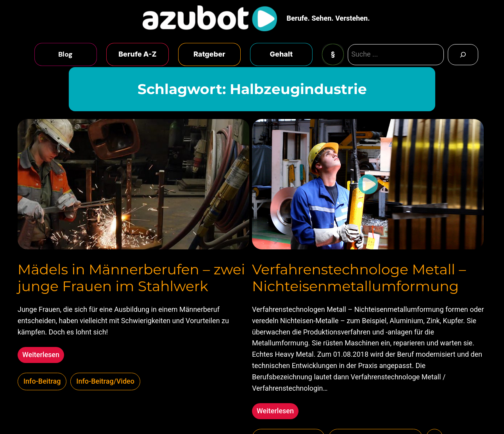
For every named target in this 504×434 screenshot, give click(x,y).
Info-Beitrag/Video (105, 381)
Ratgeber (209, 54)
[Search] (463, 55)
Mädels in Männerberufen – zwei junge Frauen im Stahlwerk (131, 278)
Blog (65, 54)
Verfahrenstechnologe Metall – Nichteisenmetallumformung (359, 278)
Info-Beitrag (42, 381)
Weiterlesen (43, 356)
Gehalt (281, 54)
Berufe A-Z (138, 54)
